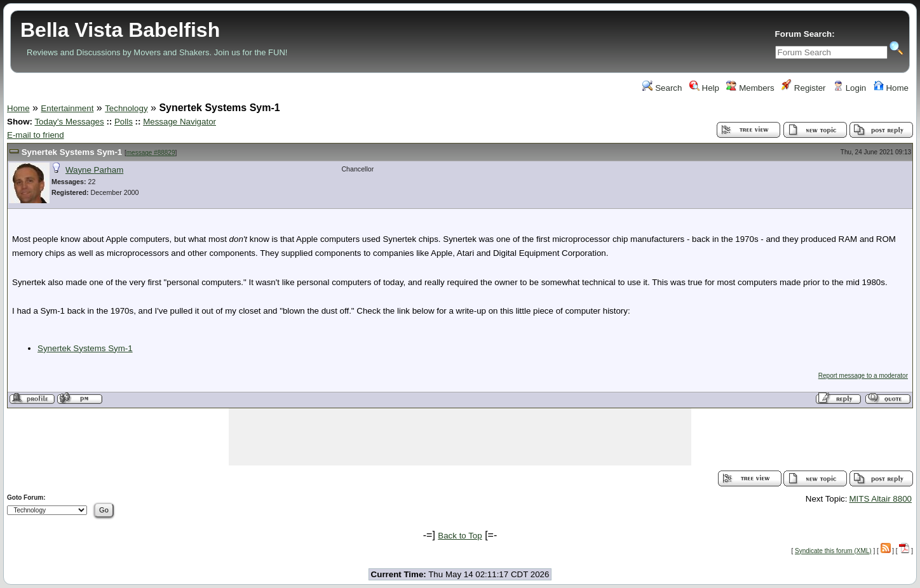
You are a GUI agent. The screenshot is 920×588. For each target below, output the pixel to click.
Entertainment (67, 108)
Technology (126, 108)
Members (750, 88)
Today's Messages (69, 122)
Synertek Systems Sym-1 (72, 152)
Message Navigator (179, 122)
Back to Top (460, 536)
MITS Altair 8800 (880, 499)
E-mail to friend (36, 135)
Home (891, 88)
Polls (124, 122)
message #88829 (151, 153)
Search (662, 88)
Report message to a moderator (863, 376)
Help (704, 88)
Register (803, 88)
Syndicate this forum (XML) (833, 551)
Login (849, 88)
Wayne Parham (94, 170)
